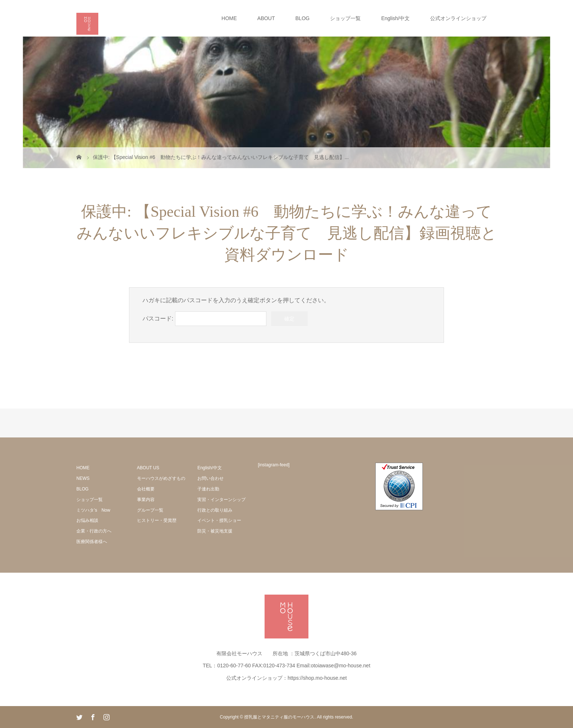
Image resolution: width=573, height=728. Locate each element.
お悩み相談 (87, 520)
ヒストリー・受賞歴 (157, 520)
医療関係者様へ (92, 542)
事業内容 (146, 500)
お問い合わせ (210, 478)
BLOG (302, 18)
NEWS (83, 478)
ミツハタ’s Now (93, 510)
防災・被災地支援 (215, 531)
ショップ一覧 (345, 18)
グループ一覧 (150, 510)
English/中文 (395, 18)
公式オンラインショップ (458, 18)
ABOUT (266, 18)
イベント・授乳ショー (219, 520)
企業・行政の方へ (94, 531)
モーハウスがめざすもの (161, 478)
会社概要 (146, 489)
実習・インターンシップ (221, 500)
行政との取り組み (215, 510)
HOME (229, 18)
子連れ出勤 (208, 489)
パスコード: (204, 318)
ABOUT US (148, 468)
